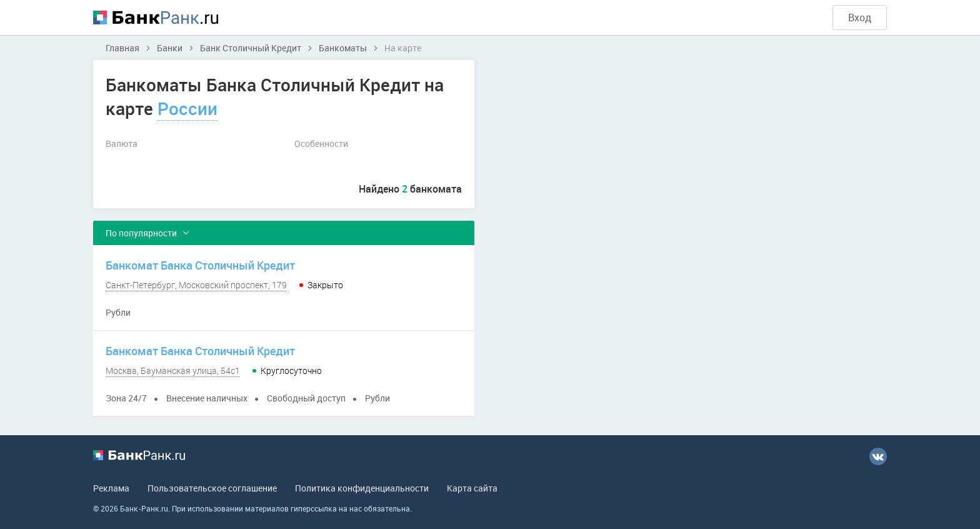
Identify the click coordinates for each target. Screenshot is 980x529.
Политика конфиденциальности (362, 488)
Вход (860, 18)
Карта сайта (472, 488)
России (187, 108)
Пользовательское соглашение (212, 488)
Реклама (111, 488)
